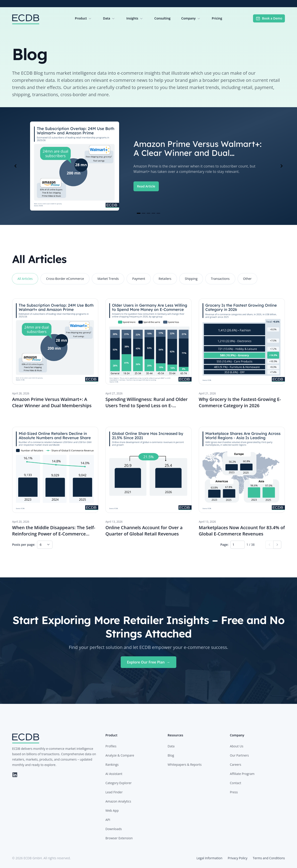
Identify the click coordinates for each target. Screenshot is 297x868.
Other (247, 279)
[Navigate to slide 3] (148, 213)
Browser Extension (119, 838)
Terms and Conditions (269, 858)
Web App (112, 810)
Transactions (220, 279)
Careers (236, 765)
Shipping (191, 279)
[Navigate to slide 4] (153, 213)
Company (191, 18)
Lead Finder (114, 792)
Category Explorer (119, 783)
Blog (171, 755)
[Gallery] (148, 166)
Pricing (217, 18)
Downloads (114, 829)
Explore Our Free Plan (148, 662)
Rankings (112, 765)
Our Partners (239, 755)
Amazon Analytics (118, 801)
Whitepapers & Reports (185, 765)
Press (234, 792)
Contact (236, 783)
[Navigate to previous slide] (15, 166)
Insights (135, 18)
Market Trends (108, 279)
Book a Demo (269, 18)
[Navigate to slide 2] (144, 213)
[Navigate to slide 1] (139, 213)
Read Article (146, 186)
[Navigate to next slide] (282, 166)
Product (84, 18)
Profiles (111, 746)
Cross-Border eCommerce (65, 279)
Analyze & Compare (120, 755)
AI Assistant (114, 774)
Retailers (165, 279)
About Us (237, 746)
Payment (139, 279)
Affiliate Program (242, 774)
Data (109, 18)
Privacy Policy (237, 858)
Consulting (162, 18)
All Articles (25, 279)
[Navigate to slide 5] (158, 213)
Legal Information (209, 858)
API (108, 820)
